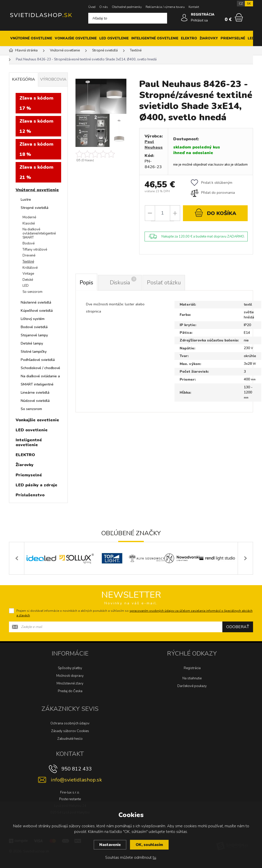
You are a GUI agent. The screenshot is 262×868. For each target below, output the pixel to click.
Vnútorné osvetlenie (31, 38)
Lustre (26, 200)
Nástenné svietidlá (36, 302)
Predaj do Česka (70, 691)
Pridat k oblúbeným (212, 183)
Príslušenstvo (30, 495)
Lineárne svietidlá (35, 393)
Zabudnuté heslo (70, 739)
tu (154, 858)
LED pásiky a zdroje (36, 485)
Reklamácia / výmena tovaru (165, 7)
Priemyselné (233, 38)
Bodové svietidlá (34, 327)
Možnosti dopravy (70, 676)
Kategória (24, 79)
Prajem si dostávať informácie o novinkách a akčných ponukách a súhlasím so (134, 613)
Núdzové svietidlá (35, 401)
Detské (28, 280)
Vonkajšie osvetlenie (76, 38)
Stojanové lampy (34, 335)
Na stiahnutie (192, 678)
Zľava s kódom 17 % (36, 103)
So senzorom (32, 292)
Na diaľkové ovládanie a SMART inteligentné (40, 380)
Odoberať (238, 627)
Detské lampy (32, 343)
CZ (241, 4)
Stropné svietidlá (35, 208)
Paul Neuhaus (154, 145)
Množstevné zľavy (70, 683)
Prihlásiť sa (199, 20)
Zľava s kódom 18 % (36, 149)
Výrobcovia (53, 79)
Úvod (92, 7)
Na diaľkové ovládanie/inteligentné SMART (39, 233)
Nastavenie (110, 845)
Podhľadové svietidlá (38, 360)
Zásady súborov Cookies (70, 731)
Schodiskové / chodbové (40, 368)
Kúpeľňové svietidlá (37, 311)
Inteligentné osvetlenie (155, 38)
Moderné (29, 217)
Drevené (29, 255)
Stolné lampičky (34, 352)
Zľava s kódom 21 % (36, 172)
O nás (104, 7)
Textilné (28, 262)
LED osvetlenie (114, 38)
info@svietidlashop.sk (77, 780)
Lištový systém (33, 319)
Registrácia (192, 668)
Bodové (29, 243)
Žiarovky (209, 38)
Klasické (29, 223)
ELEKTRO (189, 38)
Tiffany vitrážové (35, 250)
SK (249, 4)
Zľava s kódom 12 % (36, 126)
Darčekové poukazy (192, 686)
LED (26, 286)
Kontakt (194, 7)
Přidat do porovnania (213, 193)
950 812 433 (77, 769)
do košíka (215, 213)
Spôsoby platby (70, 668)
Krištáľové (30, 268)
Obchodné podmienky (127, 7)
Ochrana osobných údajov (70, 723)
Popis (86, 283)
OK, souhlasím (149, 845)
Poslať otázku (164, 283)
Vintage (28, 274)
